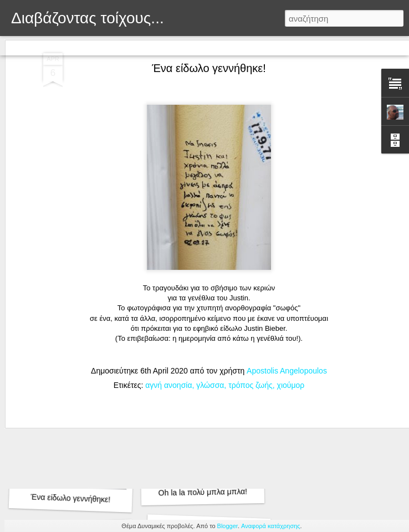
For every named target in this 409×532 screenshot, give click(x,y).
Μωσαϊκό (134, 45)
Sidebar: (172, 45)
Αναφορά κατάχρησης (271, 526)
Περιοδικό (93, 45)
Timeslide (259, 45)
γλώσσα (210, 283)
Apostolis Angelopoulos (287, 268)
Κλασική (20, 45)
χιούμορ (291, 283)
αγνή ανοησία (168, 283)
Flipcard (55, 45)
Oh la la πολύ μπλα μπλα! (203, 492)
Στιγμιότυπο (214, 45)
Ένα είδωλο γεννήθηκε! (70, 498)
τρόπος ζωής (250, 283)
